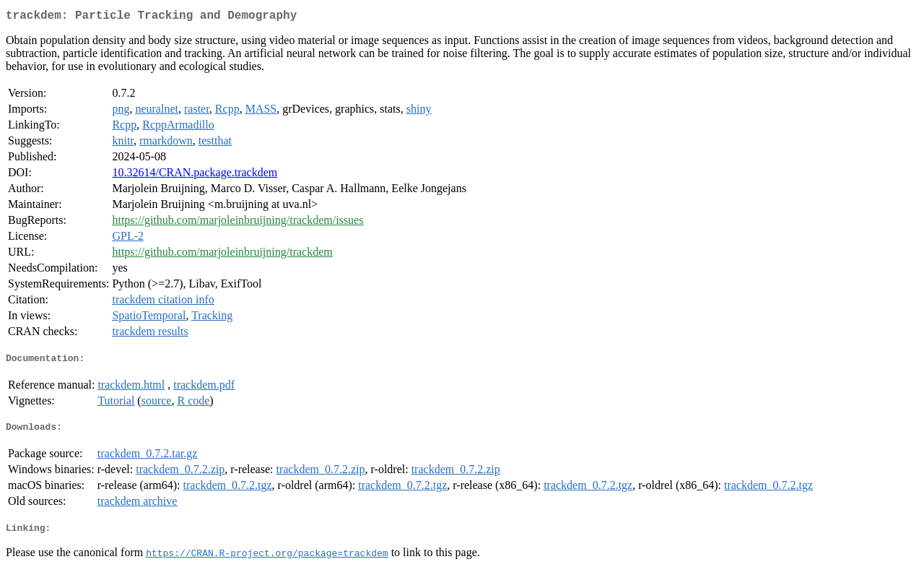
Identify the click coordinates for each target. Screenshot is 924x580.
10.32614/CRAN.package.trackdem (195, 175)
